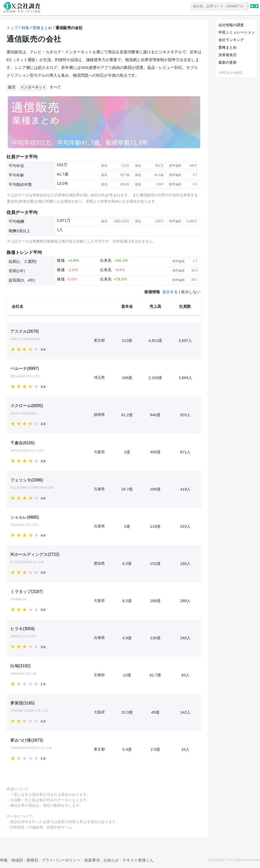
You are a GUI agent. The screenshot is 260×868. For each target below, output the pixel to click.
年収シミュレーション (237, 32)
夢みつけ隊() (27, 740)
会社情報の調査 (231, 25)
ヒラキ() (23, 629)
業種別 (32, 860)
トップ (12, 28)
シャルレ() (25, 517)
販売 (12, 87)
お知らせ (111, 860)
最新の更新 (227, 62)
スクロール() (27, 406)
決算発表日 (227, 55)
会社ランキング (231, 40)
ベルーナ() (25, 368)
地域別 (17, 860)
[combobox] (204, 7)
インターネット (33, 87)
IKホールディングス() (35, 554)
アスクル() (25, 331)
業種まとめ (42, 28)
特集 (25, 28)
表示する (170, 292)
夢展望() (23, 703)
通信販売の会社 (69, 28)
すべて (55, 87)
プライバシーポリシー (61, 860)
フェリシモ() (27, 480)
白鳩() (21, 666)
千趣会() (23, 443)
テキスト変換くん (138, 860)
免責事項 (92, 860)
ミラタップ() (27, 592)
